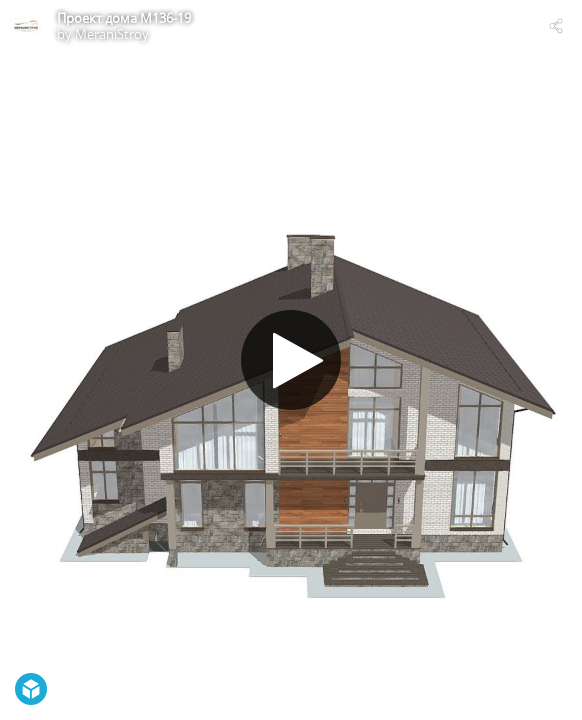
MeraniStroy (112, 34)
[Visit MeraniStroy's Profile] (26, 26)
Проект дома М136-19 (124, 18)
